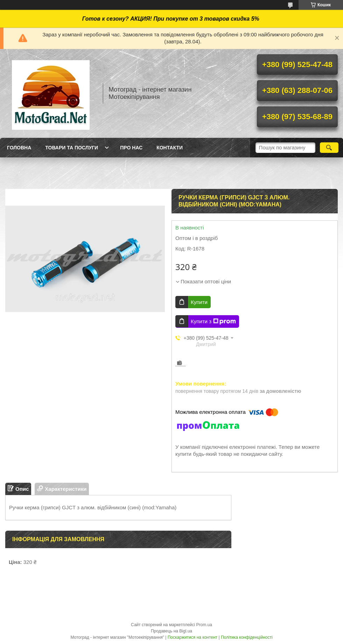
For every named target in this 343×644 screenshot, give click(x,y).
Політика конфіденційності (247, 637)
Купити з (213, 321)
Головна (19, 148)
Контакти (170, 148)
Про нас (131, 148)
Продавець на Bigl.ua (171, 631)
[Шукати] (329, 148)
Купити (199, 302)
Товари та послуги (72, 148)
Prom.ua (204, 625)
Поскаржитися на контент (192, 637)
